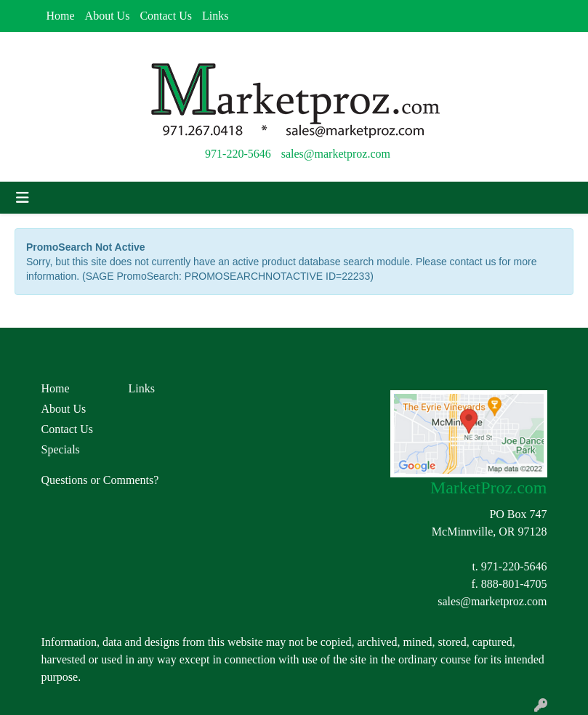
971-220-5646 (238, 154)
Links (215, 16)
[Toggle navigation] (23, 198)
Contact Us (166, 16)
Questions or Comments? (100, 480)
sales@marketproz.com (336, 154)
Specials (61, 449)
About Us (108, 16)
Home (61, 16)
